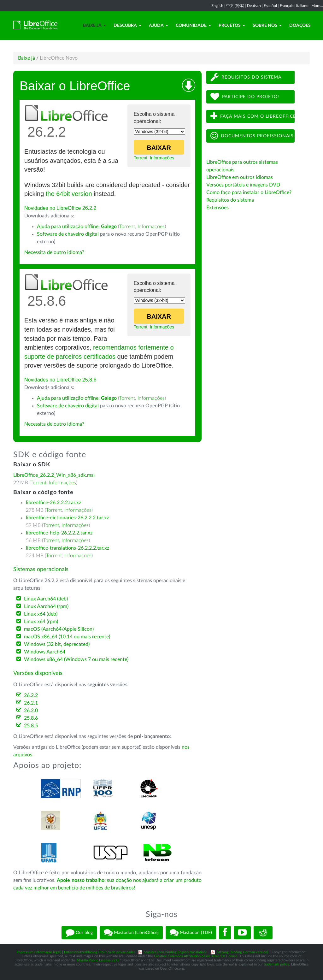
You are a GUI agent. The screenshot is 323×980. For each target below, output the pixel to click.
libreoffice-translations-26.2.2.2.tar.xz (68, 548)
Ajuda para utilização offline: (77, 227)
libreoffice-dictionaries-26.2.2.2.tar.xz (67, 518)
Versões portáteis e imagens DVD (243, 185)
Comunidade (193, 26)
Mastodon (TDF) (191, 933)
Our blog (79, 933)
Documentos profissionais (252, 136)
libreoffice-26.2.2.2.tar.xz (53, 503)
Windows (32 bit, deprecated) (57, 644)
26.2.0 (31, 711)
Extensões (217, 208)
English (217, 6)
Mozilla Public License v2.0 (97, 960)
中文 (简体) (235, 6)
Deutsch (254, 6)
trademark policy (276, 964)
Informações (162, 158)
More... (317, 6)
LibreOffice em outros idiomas (240, 177)
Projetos (232, 26)
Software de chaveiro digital (68, 234)
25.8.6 (31, 718)
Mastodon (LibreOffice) (131, 933)
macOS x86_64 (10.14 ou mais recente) (67, 637)
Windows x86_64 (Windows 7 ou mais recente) (76, 659)
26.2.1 (31, 703)
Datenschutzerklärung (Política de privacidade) (99, 952)
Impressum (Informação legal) (39, 952)
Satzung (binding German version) (242, 952)
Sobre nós (267, 26)
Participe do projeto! (245, 97)
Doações (300, 26)
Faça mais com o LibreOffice (253, 116)
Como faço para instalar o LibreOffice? (249, 192)
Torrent (141, 158)
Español (270, 6)
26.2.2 (31, 695)
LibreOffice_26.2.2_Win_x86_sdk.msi (54, 475)
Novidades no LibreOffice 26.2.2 (60, 208)
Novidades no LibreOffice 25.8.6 (60, 380)
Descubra (127, 26)
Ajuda (159, 26)
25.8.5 (31, 726)
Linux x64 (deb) (41, 614)
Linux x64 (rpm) (41, 622)
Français (287, 6)
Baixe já (94, 26)
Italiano (302, 6)
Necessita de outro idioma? (54, 252)
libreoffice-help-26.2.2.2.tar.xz (59, 533)
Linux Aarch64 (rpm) (46, 606)
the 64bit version (69, 194)
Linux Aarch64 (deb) (46, 599)
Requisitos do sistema (246, 77)
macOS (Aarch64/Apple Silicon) (59, 629)
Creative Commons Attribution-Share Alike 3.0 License (196, 956)
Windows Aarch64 (45, 652)
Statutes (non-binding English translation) (175, 952)
